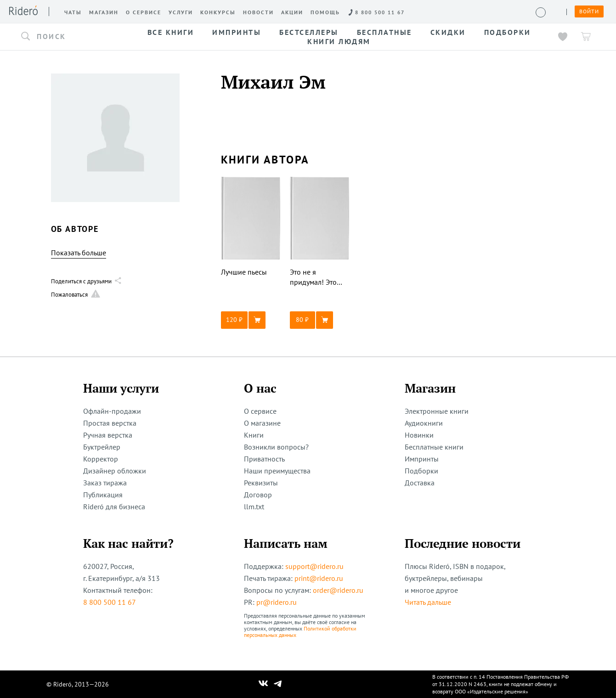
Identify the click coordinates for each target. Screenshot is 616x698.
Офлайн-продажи (112, 411)
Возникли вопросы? (276, 447)
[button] (73, 37)
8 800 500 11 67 (110, 602)
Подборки (421, 471)
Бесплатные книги (434, 447)
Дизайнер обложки (115, 471)
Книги (254, 435)
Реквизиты (261, 483)
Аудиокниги (424, 423)
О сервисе (260, 411)
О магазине (262, 423)
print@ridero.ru (319, 578)
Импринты (422, 459)
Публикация (103, 495)
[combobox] (73, 37)
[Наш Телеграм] (277, 684)
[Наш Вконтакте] (263, 684)
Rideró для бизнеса (114, 507)
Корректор (101, 459)
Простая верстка (110, 423)
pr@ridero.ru (277, 602)
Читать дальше (428, 602)
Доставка (420, 483)
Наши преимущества (277, 471)
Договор (258, 495)
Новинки (419, 435)
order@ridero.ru (338, 590)
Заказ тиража (105, 483)
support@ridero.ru (314, 566)
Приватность (264, 459)
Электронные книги (437, 411)
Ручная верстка (108, 435)
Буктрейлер (102, 447)
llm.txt (254, 507)
